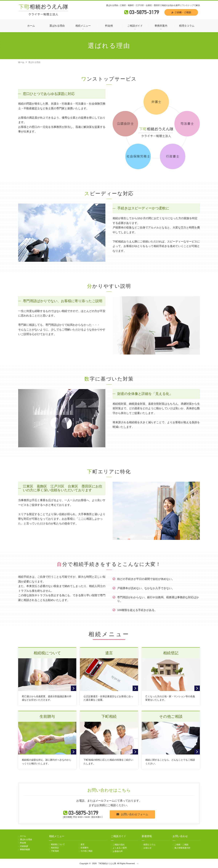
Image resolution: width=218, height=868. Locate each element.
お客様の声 (118, 851)
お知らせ (148, 848)
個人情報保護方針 (182, 848)
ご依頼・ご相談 (181, 845)
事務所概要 (25, 849)
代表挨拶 (24, 845)
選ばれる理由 (57, 26)
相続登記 (55, 848)
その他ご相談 (86, 851)
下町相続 (55, 851)
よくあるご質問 (120, 848)
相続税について (58, 845)
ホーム (31, 26)
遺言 (82, 845)
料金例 (109, 26)
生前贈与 (84, 848)
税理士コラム (187, 26)
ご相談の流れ (119, 845)
